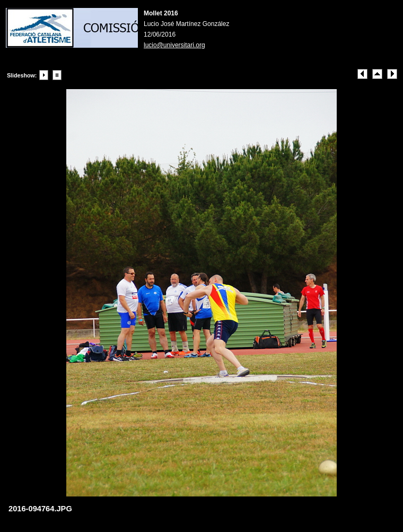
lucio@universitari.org (174, 45)
